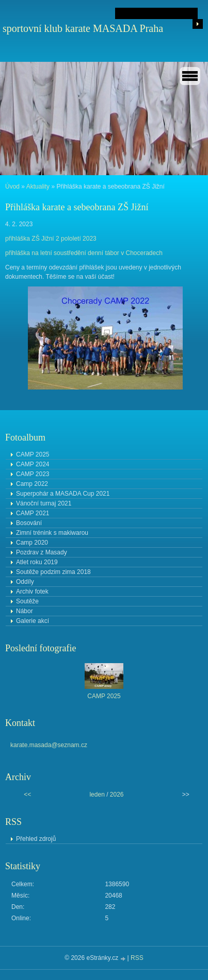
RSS (137, 958)
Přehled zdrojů (36, 839)
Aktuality (38, 187)
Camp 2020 (32, 543)
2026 (117, 795)
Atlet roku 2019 (37, 562)
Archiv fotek (32, 592)
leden (97, 795)
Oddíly (25, 582)
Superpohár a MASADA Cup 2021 (63, 494)
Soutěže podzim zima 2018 (53, 572)
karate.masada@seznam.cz (49, 745)
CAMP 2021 (33, 513)
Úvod (12, 187)
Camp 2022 (32, 484)
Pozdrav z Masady (42, 552)
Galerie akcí (33, 621)
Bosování (29, 523)
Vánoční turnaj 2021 (44, 503)
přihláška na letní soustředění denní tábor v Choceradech (84, 253)
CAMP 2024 (33, 464)
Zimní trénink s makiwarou (52, 533)
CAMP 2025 (33, 454)
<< (27, 795)
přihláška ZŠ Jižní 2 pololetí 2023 (51, 239)
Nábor (25, 611)
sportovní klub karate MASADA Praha (83, 28)
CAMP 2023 (33, 474)
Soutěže (27, 601)
